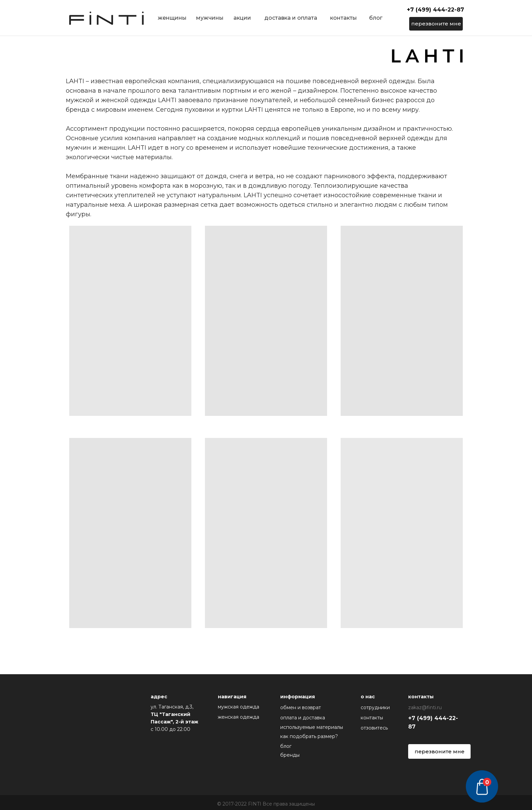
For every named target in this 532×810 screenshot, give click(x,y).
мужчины (210, 18)
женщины (172, 18)
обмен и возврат (301, 707)
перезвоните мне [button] (436, 24)
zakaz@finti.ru (425, 707)
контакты (344, 18)
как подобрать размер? (309, 736)
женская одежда (239, 717)
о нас (368, 697)
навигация (232, 697)
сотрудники (375, 707)
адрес (159, 697)
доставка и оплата (291, 18)
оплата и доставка (303, 718)
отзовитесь (374, 728)
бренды (290, 755)
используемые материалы (312, 727)
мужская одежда (239, 707)
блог (376, 18)
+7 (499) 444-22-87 (435, 10)
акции (242, 18)
